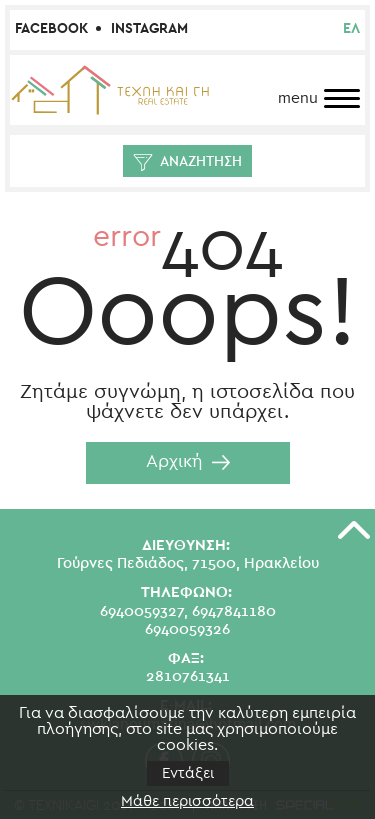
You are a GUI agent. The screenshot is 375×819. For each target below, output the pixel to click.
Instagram (149, 29)
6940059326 (187, 629)
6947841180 (234, 611)
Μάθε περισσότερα (187, 801)
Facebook (51, 29)
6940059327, (144, 611)
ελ (351, 29)
